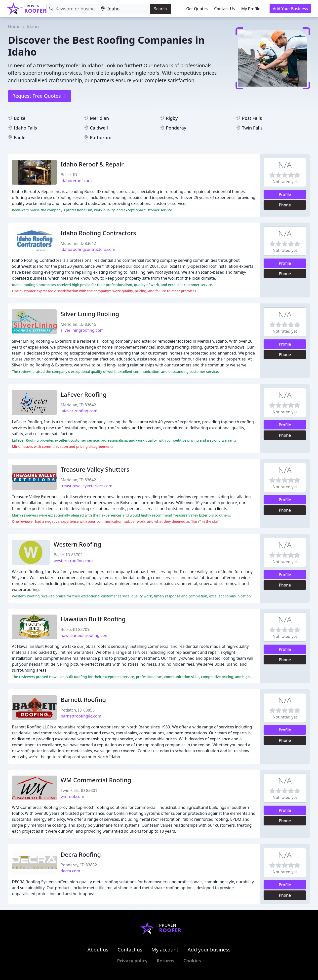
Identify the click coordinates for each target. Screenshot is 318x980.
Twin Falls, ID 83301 (79, 790)
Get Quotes (197, 9)
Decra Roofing (81, 854)
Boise (20, 118)
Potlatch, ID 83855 (78, 710)
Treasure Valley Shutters (95, 469)
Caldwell (99, 128)
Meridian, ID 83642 (78, 243)
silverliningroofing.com (82, 330)
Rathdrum (101, 137)
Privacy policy (132, 961)
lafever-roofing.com (79, 411)
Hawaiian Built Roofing (93, 619)
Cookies (192, 961)
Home (14, 27)
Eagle (20, 137)
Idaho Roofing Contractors (98, 233)
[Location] (124, 9)
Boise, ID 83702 (68, 555)
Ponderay (176, 128)
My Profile (251, 9)
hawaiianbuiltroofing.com (85, 635)
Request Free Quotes (40, 96)
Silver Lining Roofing (90, 314)
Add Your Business (290, 9)
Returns (166, 961)
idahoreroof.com (76, 181)
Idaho (33, 27)
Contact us (130, 950)
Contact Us (224, 9)
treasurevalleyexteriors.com (86, 486)
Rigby (172, 118)
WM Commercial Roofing (96, 780)
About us (98, 950)
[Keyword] (72, 9)
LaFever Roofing (84, 394)
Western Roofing (77, 544)
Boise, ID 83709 (75, 629)
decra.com (70, 871)
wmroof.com (72, 796)
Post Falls (252, 118)
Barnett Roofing (83, 700)
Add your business (209, 950)
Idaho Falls (25, 128)
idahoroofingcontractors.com (88, 249)
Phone (285, 205)
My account (165, 950)
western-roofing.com (73, 561)
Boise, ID (69, 175)
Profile (285, 195)
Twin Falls (252, 128)
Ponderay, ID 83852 (79, 865)
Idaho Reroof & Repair (92, 164)
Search (160, 9)
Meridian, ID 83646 (78, 324)
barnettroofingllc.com (81, 716)
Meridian (99, 118)
